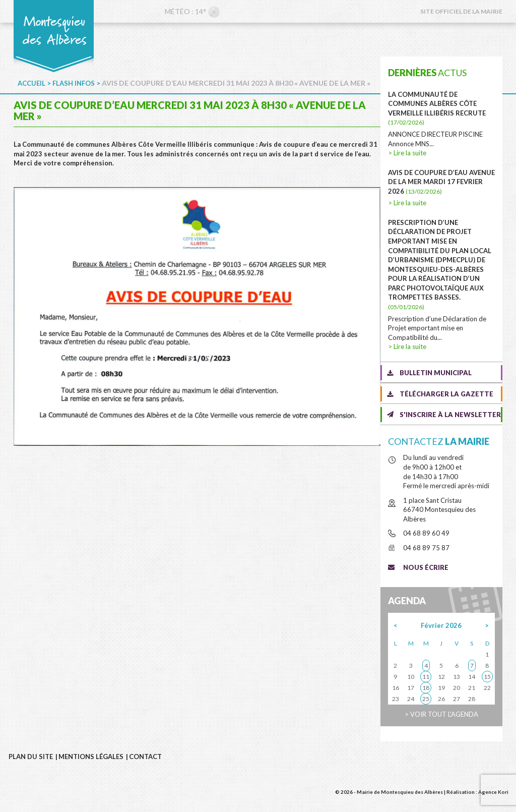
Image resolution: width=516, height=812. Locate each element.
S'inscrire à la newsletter (450, 415)
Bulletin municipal (436, 373)
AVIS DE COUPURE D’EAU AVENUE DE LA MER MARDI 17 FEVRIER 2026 (441, 182)
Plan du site (31, 757)
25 (426, 699)
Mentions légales (91, 757)
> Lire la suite (407, 153)
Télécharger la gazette (446, 394)
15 (487, 677)
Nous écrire (426, 567)
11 (426, 677)
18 (426, 688)
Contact (145, 757)
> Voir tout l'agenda (441, 714)
